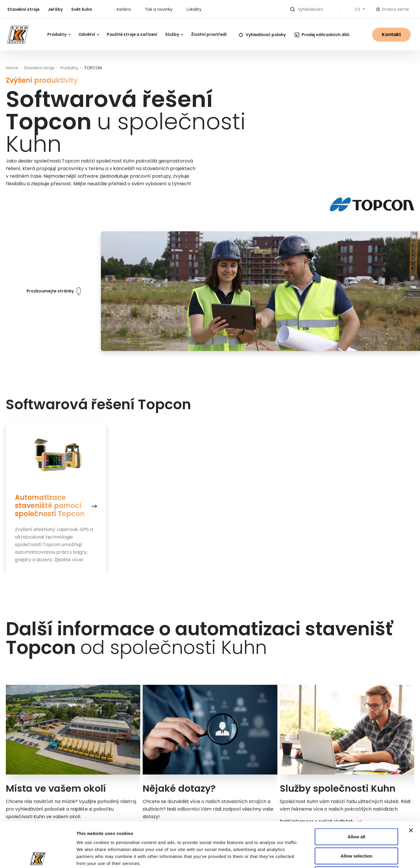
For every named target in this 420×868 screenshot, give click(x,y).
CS (358, 9)
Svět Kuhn (82, 9)
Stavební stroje (23, 9)
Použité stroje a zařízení (132, 34)
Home (12, 68)
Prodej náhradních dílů (322, 35)
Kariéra (124, 9)
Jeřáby (55, 9)
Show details (318, 856)
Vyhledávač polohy (262, 35)
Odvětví (89, 34)
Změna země (392, 9)
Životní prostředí (209, 34)
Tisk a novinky (159, 9)
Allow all (357, 792)
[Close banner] (411, 785)
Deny (357, 830)
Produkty (59, 34)
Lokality (194, 9)
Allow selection (356, 811)
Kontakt (391, 35)
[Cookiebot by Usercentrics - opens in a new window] (38, 857)
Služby (174, 34)
